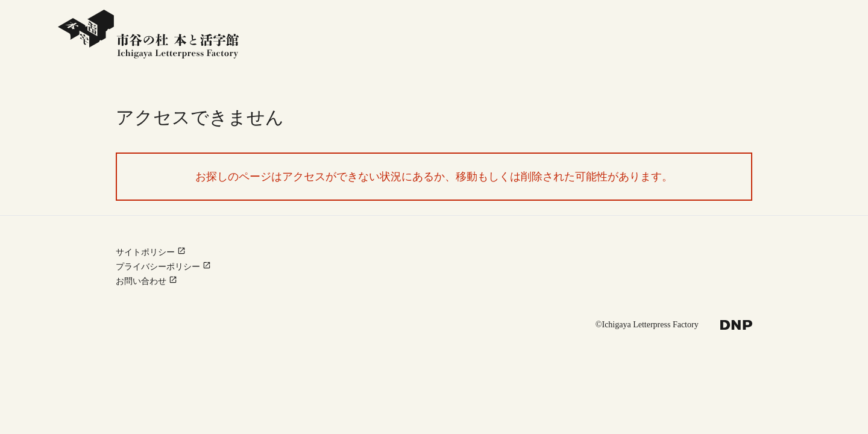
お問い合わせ (146, 281)
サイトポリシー (151, 252)
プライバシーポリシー (163, 266)
